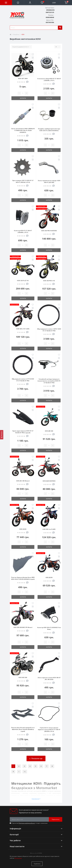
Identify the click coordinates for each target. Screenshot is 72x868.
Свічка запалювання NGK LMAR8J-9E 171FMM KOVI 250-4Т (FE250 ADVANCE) (23, 130)
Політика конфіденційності (27, 823)
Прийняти (37, 864)
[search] (60, 28)
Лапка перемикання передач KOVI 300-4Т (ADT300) (49, 181)
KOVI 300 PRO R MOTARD (49, 231)
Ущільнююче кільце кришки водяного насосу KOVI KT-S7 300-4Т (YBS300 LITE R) (49, 730)
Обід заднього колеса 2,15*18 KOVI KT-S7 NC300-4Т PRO (23, 380)
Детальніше (18, 858)
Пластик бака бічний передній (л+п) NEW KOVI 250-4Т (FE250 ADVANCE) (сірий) (23, 729)
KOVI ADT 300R (23, 79)
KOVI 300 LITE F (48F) (23, 329)
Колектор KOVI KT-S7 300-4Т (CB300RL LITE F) (23, 231)
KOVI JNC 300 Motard (23, 481)
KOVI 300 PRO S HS (49, 281)
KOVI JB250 (49, 577)
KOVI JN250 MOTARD (49, 481)
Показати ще (36, 758)
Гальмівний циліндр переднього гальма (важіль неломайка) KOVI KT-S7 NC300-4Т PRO (49, 381)
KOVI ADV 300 (23, 677)
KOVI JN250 (23, 529)
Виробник (16, 34)
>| (25, 772)
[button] (30, 3)
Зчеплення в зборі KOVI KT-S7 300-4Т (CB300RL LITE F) (49, 80)
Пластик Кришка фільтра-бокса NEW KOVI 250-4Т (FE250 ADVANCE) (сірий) (23, 578)
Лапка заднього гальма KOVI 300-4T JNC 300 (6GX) (49, 679)
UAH (54, 3)
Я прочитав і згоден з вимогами (29, 823)
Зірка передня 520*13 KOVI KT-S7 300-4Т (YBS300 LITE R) (23, 181)
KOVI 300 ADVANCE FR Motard (23, 627)
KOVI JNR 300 (49, 431)
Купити (23, 98)
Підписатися (56, 819)
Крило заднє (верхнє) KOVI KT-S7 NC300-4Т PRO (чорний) (23, 432)
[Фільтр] (2, 435)
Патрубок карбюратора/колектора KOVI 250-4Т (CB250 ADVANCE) (49, 130)
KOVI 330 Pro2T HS (23, 281)
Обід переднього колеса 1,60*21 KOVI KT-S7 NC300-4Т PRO (49, 330)
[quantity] (23, 93)
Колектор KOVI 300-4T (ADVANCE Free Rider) (49, 628)
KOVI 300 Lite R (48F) (49, 529)
